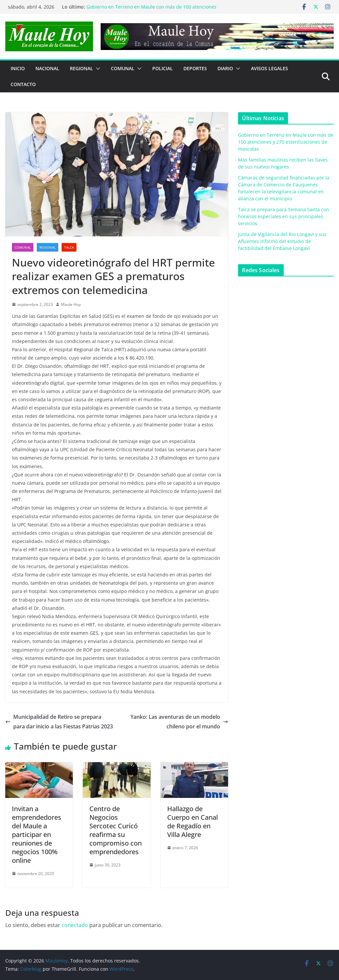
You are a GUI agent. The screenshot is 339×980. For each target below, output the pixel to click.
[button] (97, 69)
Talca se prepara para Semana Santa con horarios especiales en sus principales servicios (284, 216)
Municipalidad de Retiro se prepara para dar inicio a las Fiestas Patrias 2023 (59, 722)
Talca (69, 247)
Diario (225, 68)
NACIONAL (47, 68)
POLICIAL (163, 68)
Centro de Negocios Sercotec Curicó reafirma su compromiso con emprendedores (116, 830)
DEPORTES (195, 68)
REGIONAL (81, 68)
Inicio (18, 68)
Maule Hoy (71, 304)
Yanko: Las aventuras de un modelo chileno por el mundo (179, 722)
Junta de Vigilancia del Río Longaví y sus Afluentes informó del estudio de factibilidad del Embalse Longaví (282, 241)
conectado (75, 925)
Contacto (23, 84)
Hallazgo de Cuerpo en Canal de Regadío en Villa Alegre (193, 822)
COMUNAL (123, 68)
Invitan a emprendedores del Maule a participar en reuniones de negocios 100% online (37, 834)
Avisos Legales (269, 68)
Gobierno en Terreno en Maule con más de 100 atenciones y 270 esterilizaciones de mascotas (151, 10)
